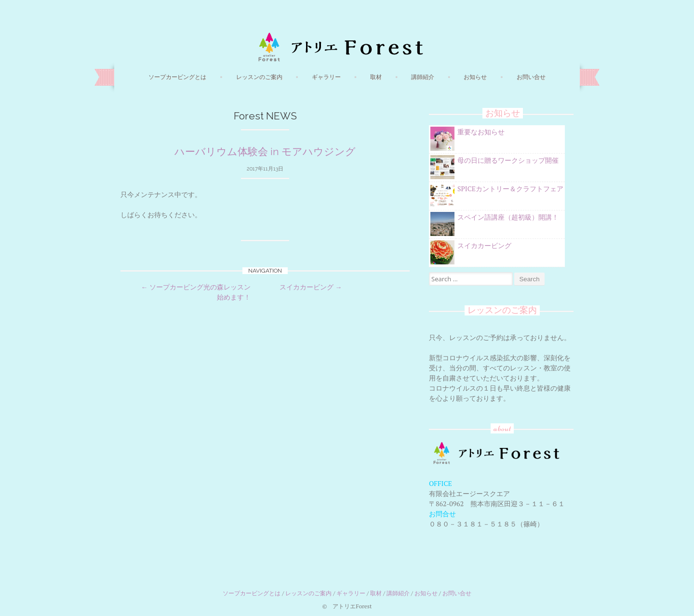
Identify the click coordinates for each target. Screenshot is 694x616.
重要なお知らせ (481, 132)
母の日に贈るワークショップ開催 (508, 160)
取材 (376, 77)
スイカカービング (311, 287)
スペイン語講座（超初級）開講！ (508, 217)
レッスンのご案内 (259, 77)
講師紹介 (423, 77)
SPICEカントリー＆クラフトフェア (510, 189)
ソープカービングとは (177, 77)
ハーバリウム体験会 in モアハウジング (265, 151)
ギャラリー (326, 77)
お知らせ (475, 77)
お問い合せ (531, 77)
